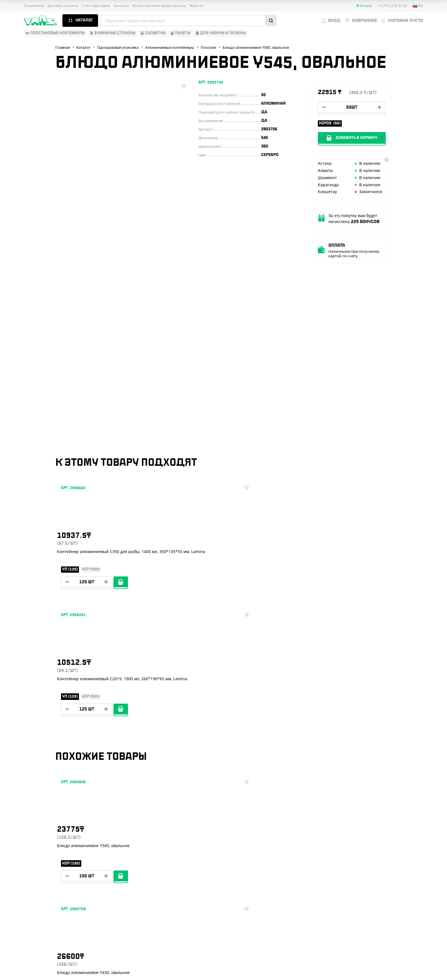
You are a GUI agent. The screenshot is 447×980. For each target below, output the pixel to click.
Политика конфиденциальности (371, 941)
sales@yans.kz (377, 896)
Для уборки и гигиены (47, 872)
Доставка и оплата (63, 6)
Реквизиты (123, 847)
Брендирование (128, 881)
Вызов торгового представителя (159, 6)
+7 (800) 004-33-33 (383, 843)
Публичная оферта (359, 936)
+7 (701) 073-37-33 (382, 854)
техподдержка (393, 962)
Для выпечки (38, 856)
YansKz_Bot (369, 875)
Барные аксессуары (45, 847)
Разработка (371, 962)
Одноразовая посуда (46, 831)
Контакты (121, 6)
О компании (34, 6)
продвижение (376, 966)
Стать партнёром (96, 6)
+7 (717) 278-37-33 (382, 831)
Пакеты (32, 864)
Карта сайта (353, 945)
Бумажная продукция (47, 839)
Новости (196, 6)
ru (418, 6)
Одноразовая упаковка (49, 822)
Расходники (37, 881)
